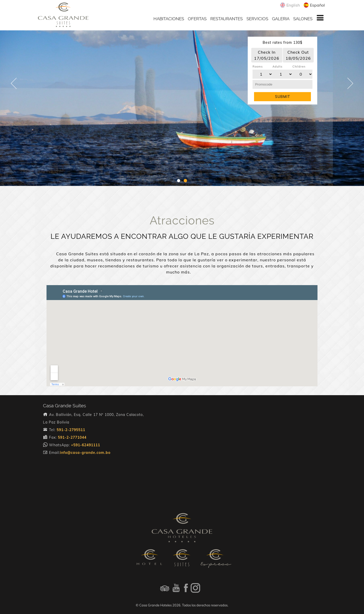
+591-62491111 (86, 445)
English (292, 5)
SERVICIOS (257, 19)
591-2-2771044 (72, 437)
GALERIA (281, 19)
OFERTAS (197, 19)
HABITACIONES (169, 19)
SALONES (303, 19)
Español (317, 5)
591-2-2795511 (71, 430)
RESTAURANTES (226, 19)
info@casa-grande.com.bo (85, 453)
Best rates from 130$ (282, 43)
